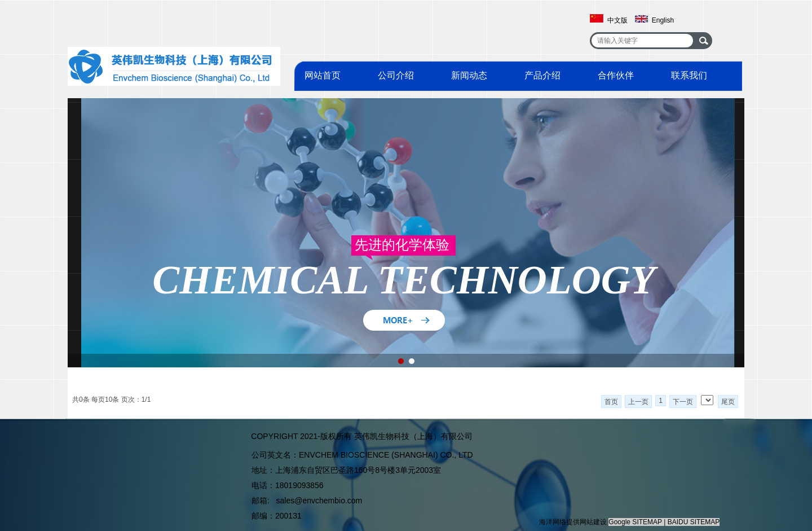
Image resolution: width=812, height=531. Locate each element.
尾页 (728, 402)
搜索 (703, 41)
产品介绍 (542, 75)
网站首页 (323, 75)
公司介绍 (396, 75)
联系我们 (689, 75)
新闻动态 (469, 75)
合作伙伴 (616, 75)
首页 (611, 402)
